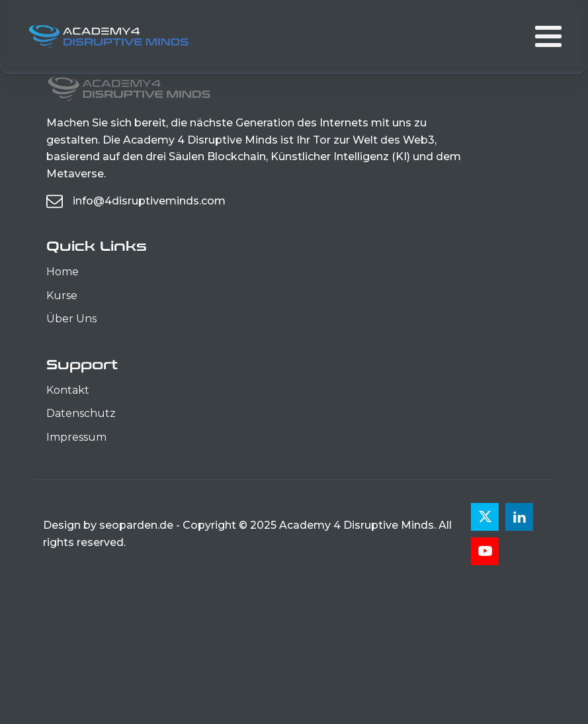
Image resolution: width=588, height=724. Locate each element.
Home (63, 272)
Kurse (62, 295)
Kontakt (68, 390)
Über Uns (71, 319)
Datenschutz (81, 413)
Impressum (76, 437)
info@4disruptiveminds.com (149, 201)
